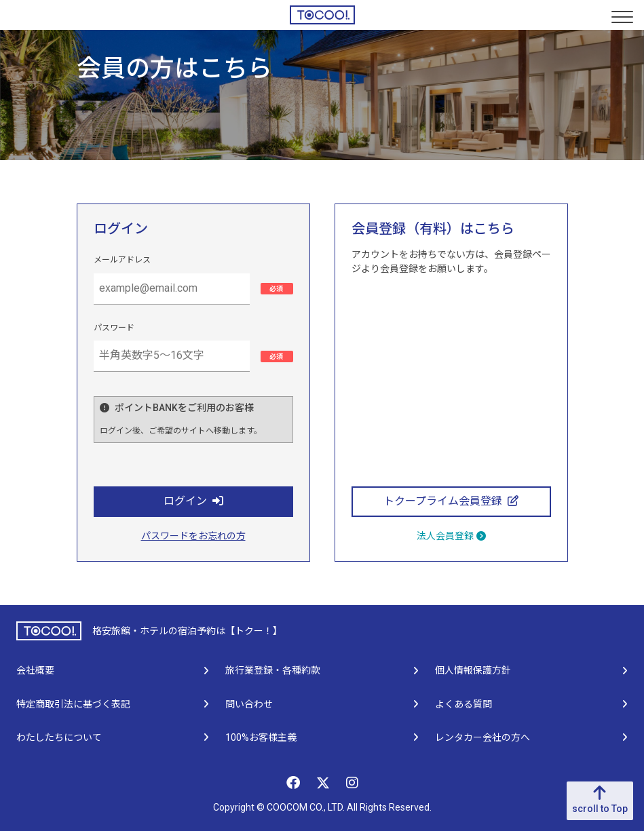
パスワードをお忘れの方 (193, 536)
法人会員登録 (451, 536)
